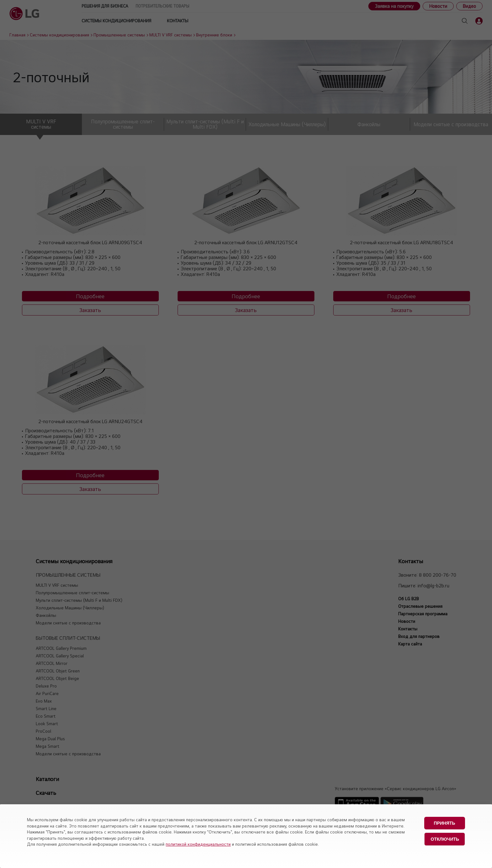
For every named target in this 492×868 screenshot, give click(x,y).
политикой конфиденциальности (198, 844)
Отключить (445, 839)
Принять (444, 823)
